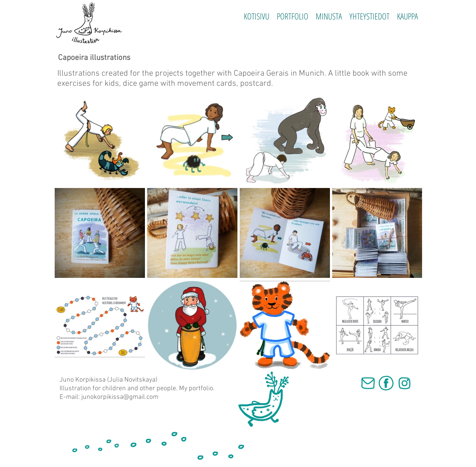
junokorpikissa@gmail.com (120, 397)
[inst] (404, 383)
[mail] (368, 383)
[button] (292, 16)
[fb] (386, 383)
